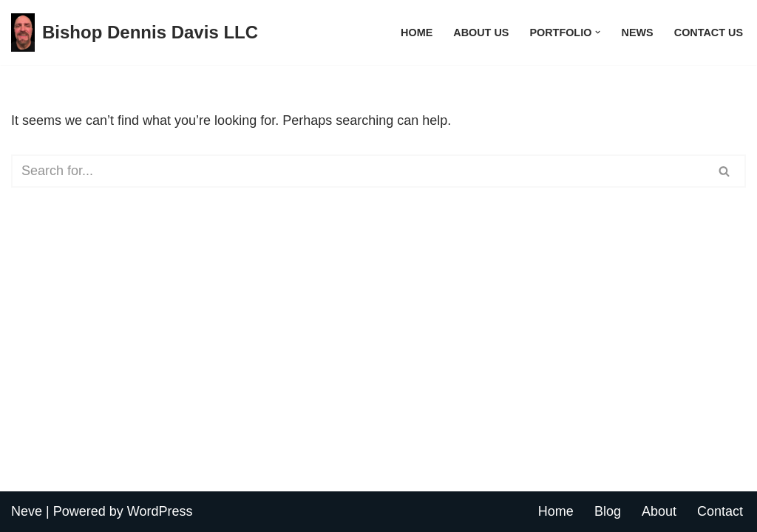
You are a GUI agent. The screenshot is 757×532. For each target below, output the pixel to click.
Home (417, 33)
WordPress (160, 511)
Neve (27, 511)
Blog (608, 511)
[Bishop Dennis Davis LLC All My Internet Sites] (135, 33)
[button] (598, 32)
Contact (720, 511)
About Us (481, 33)
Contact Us (709, 33)
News (638, 33)
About (659, 511)
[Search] (357, 171)
